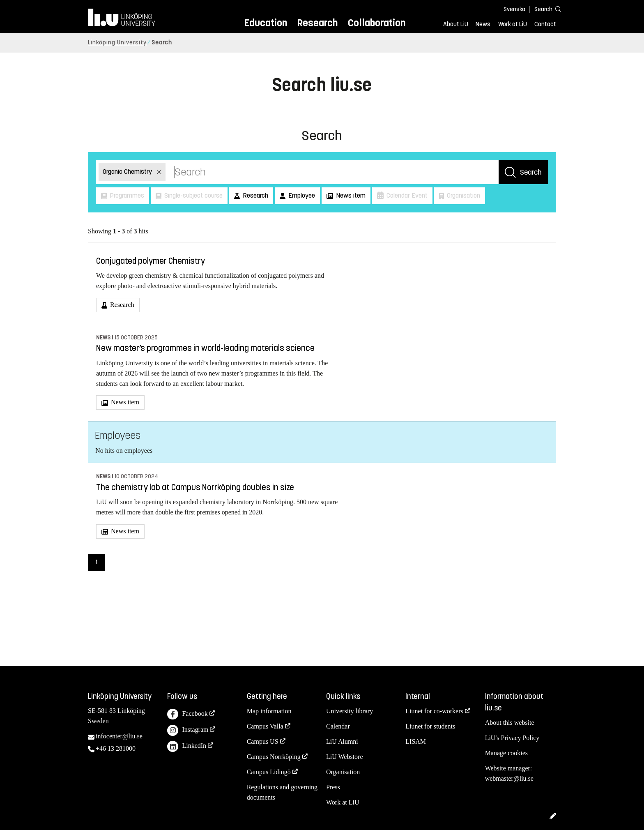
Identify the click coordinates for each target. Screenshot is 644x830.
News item (124, 402)
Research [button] (255, 195)
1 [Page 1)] (97, 562)
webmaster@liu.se (509, 778)
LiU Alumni (342, 741)
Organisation (343, 772)
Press (333, 787)
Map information (269, 711)
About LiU (456, 24)
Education (266, 23)
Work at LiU (513, 24)
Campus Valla (265, 726)
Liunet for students (430, 726)
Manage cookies (506, 753)
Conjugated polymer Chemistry (151, 261)
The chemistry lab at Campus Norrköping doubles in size (195, 488)
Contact (545, 24)
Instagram (188, 730)
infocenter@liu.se (119, 736)
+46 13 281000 (116, 748)
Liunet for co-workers (434, 711)
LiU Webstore (345, 757)
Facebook (187, 714)
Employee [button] (301, 195)
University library (350, 711)
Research (317, 23)
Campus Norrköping (274, 757)
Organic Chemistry (128, 172)
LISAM (416, 741)
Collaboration (377, 23)
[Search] (544, 9)
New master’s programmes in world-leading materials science (205, 348)
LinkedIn (187, 746)
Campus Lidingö (269, 772)
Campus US (263, 741)
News (483, 24)
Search (531, 172)
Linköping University (117, 43)
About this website (510, 723)
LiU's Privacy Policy (512, 738)
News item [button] (350, 195)
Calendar (338, 726)
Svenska (514, 9)
